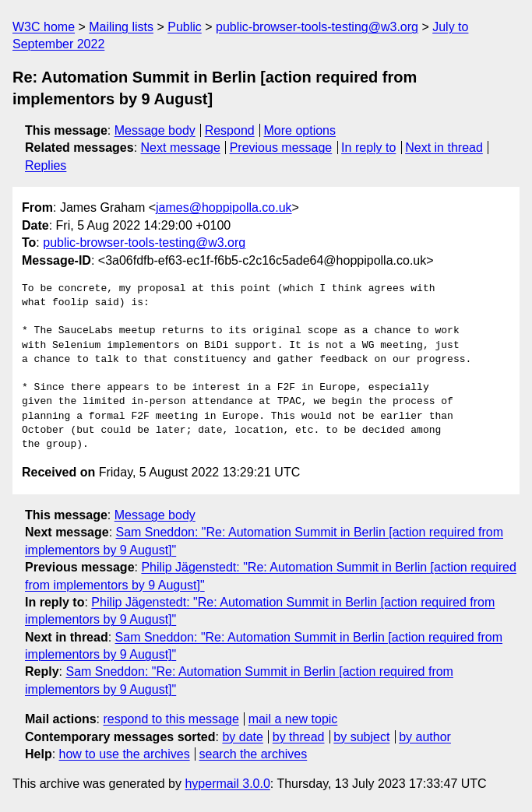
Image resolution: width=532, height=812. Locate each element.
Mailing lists (121, 27)
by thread (299, 737)
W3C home (44, 27)
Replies (46, 165)
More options (300, 130)
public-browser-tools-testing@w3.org (317, 27)
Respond (230, 130)
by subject (361, 737)
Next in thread (444, 148)
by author (425, 737)
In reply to (368, 148)
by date (242, 737)
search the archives (254, 754)
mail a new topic (293, 719)
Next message (181, 148)
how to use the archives (125, 754)
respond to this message (171, 719)
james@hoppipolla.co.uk (224, 207)
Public (185, 27)
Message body (155, 130)
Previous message (281, 148)
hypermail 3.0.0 (227, 784)
